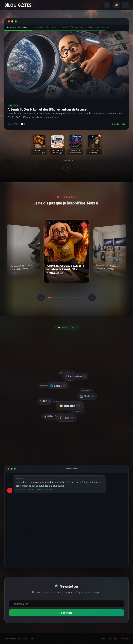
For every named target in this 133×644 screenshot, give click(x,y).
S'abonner (66, 613)
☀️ (117, 5)
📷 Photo (87, 396)
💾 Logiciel (87, 390)
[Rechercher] (107, 5)
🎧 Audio (77, 412)
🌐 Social (58, 386)
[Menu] (125, 5)
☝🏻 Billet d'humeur (56, 416)
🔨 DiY (45, 401)
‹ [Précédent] (41, 297)
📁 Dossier (70, 406)
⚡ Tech (66, 418)
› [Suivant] (92, 297)
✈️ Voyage (69, 380)
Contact (125, 639)
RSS (103, 639)
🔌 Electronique (75, 376)
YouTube (113, 639)
